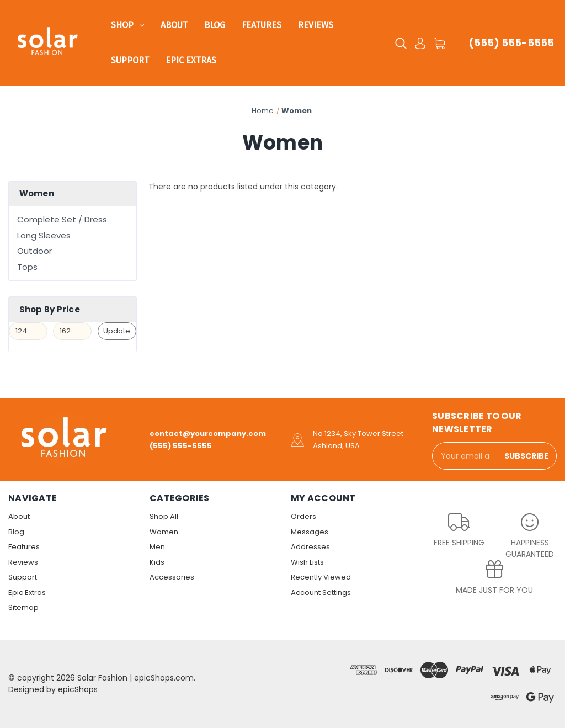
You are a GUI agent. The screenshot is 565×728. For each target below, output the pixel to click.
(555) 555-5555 (511, 43)
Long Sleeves (44, 235)
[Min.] (28, 331)
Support (130, 60)
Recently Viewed (321, 577)
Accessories (172, 577)
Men (157, 547)
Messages (310, 532)
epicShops (78, 689)
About (174, 25)
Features (262, 25)
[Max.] (72, 331)
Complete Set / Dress (62, 219)
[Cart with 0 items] (439, 43)
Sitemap (23, 607)
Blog (215, 25)
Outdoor (34, 251)
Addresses (310, 547)
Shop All (164, 516)
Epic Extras (191, 60)
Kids (157, 562)
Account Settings (321, 593)
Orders (303, 516)
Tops (27, 267)
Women (164, 532)
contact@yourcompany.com (208, 434)
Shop (127, 25)
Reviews (316, 25)
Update (117, 331)
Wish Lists (307, 562)
